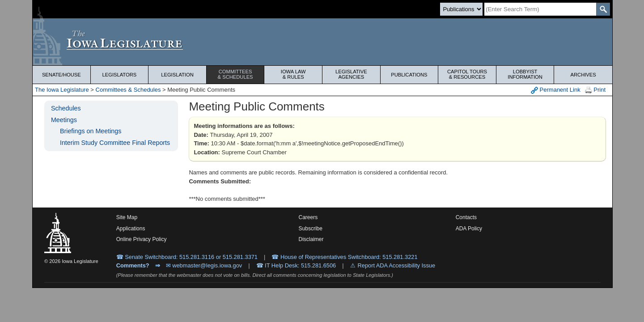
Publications (409, 75)
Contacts (466, 217)
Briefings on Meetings (91, 131)
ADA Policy (469, 229)
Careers (308, 217)
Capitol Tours (467, 74)
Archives (583, 75)
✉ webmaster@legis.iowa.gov (204, 265)
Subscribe (311, 229)
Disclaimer (311, 239)
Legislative (351, 74)
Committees (235, 74)
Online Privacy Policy (142, 239)
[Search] (540, 9)
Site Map (127, 217)
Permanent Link (556, 90)
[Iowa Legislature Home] (322, 42)
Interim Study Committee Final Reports (115, 143)
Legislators (120, 75)
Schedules (66, 108)
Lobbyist (525, 74)
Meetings (64, 120)
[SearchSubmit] (603, 9)
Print (595, 90)
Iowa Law (293, 74)
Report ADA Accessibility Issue (397, 265)
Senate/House (61, 75)
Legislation (177, 75)
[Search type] (461, 9)
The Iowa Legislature (62, 90)
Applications (131, 229)
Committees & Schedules (128, 90)
